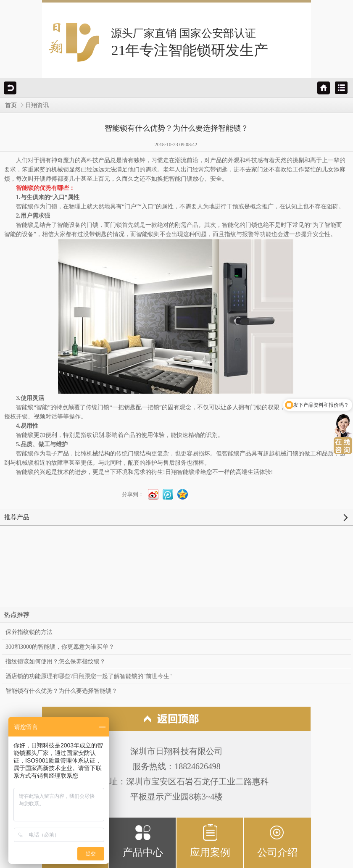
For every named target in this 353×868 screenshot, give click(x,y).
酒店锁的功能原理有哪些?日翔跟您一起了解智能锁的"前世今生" (89, 676)
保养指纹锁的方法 (29, 632)
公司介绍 (277, 840)
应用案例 (210, 840)
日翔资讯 (37, 105)
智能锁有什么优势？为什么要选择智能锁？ (61, 691)
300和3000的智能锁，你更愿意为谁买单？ (60, 647)
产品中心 (143, 840)
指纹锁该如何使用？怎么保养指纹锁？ (55, 662)
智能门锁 (181, 179)
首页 (11, 105)
